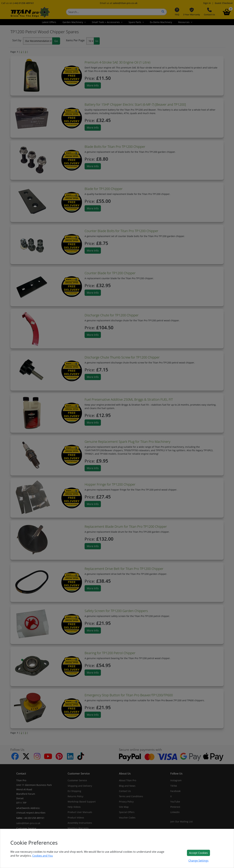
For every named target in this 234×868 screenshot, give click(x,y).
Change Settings (198, 861)
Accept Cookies (198, 853)
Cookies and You (43, 856)
